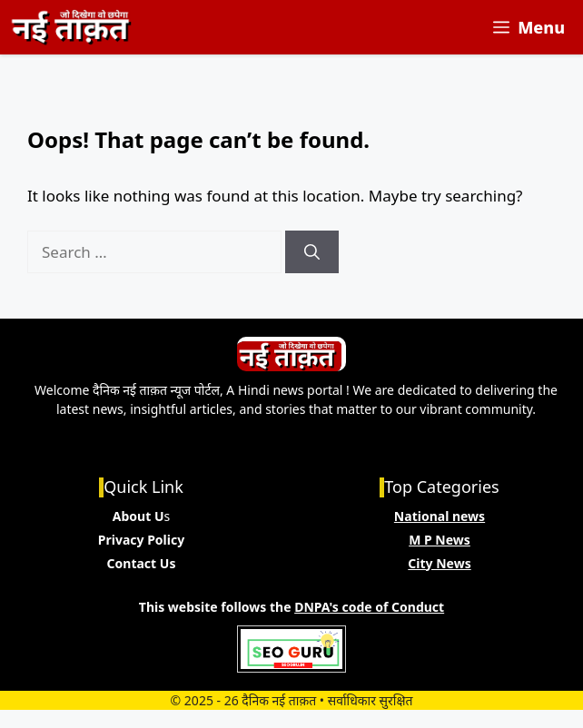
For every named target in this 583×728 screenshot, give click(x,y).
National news (440, 516)
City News (439, 563)
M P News (440, 540)
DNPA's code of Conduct (369, 607)
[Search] (312, 252)
